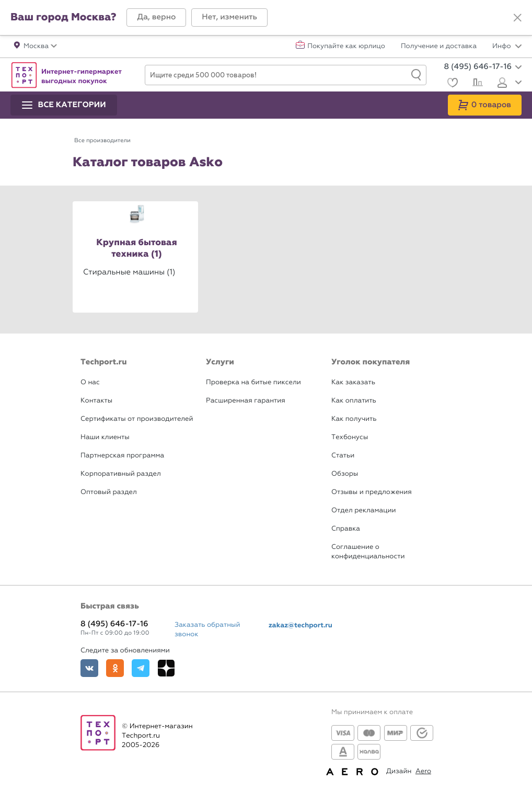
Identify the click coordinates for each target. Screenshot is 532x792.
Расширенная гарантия (246, 401)
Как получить (354, 419)
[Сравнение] (476, 84)
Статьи (343, 456)
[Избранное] (451, 84)
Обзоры (345, 474)
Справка (346, 529)
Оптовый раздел (109, 492)
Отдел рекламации (364, 510)
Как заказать (353, 382)
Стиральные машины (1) (129, 272)
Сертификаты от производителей (137, 419)
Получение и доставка (439, 47)
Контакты (96, 401)
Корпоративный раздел (121, 474)
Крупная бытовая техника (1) (136, 249)
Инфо (507, 47)
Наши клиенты (105, 437)
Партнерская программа (122, 456)
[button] (156, 18)
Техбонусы (350, 437)
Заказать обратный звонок (207, 630)
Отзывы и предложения (372, 492)
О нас (90, 382)
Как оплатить (354, 401)
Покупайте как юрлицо (346, 47)
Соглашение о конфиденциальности (368, 552)
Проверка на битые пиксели (253, 382)
